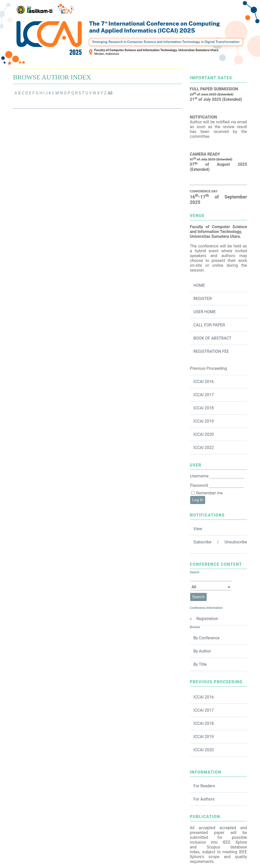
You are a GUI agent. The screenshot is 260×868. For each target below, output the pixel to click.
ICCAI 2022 (204, 448)
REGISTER (203, 299)
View (198, 529)
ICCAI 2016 (204, 382)
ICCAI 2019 (204, 421)
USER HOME (205, 312)
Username (199, 476)
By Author (202, 651)
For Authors (204, 799)
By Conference (207, 638)
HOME (199, 285)
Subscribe (202, 542)
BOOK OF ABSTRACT (212, 338)
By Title (200, 664)
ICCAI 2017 (204, 395)
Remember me (209, 493)
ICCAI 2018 (204, 408)
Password (199, 485)
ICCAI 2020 (204, 434)
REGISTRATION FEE (211, 351)
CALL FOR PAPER (209, 325)
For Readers (204, 786)
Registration (207, 619)
